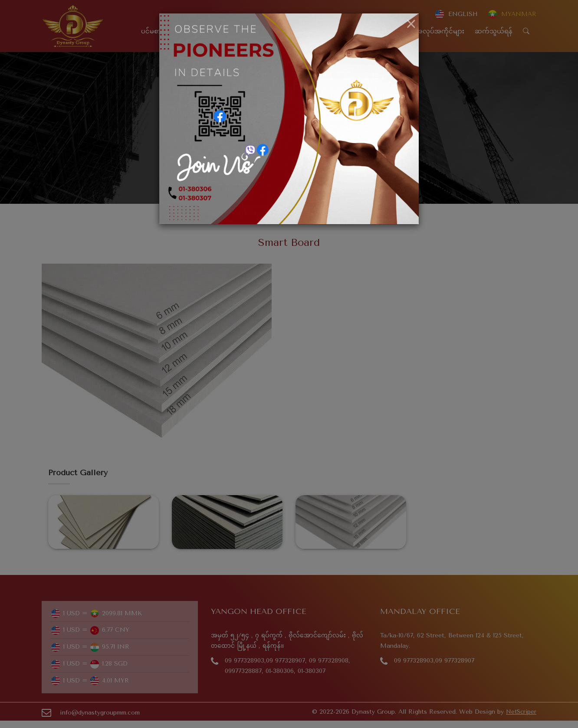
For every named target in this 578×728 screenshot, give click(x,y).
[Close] (411, 24)
